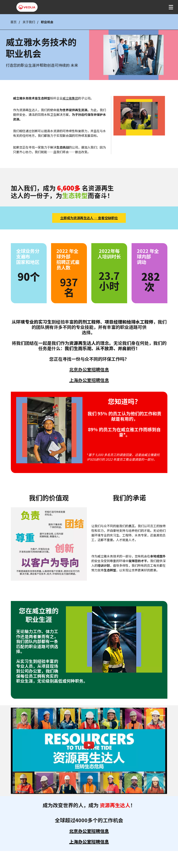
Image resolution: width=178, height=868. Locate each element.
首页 (13, 22)
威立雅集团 (70, 98)
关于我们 (29, 22)
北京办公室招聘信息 (89, 369)
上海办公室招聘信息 (89, 380)
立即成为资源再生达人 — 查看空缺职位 (89, 218)
